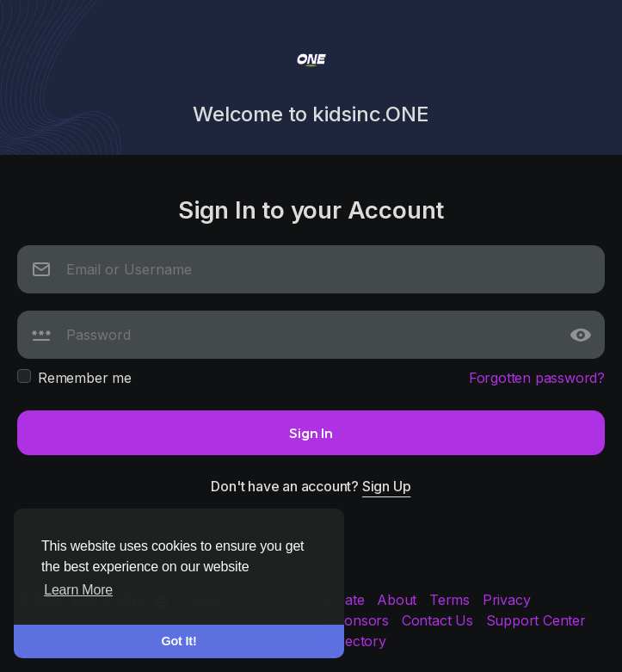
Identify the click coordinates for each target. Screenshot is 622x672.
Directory (357, 641)
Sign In (311, 432)
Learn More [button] (78, 590)
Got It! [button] (179, 641)
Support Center (536, 620)
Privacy (507, 600)
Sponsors (360, 620)
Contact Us (440, 620)
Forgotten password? (537, 378)
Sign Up (387, 486)
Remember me (85, 378)
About (399, 600)
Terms (452, 600)
